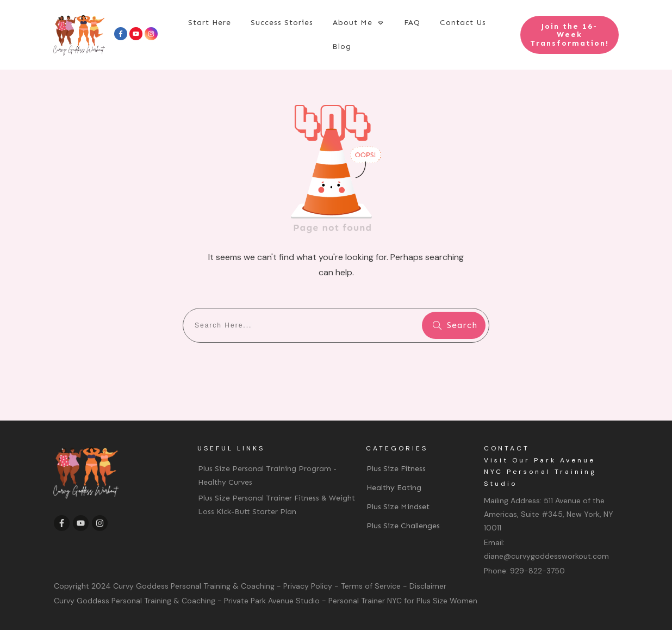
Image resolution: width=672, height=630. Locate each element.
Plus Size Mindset (398, 507)
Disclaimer (428, 586)
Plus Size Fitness (396, 469)
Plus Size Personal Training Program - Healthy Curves (267, 475)
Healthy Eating (394, 488)
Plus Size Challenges (403, 526)
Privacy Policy (308, 586)
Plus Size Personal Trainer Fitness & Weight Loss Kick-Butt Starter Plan (276, 505)
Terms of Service (371, 586)
